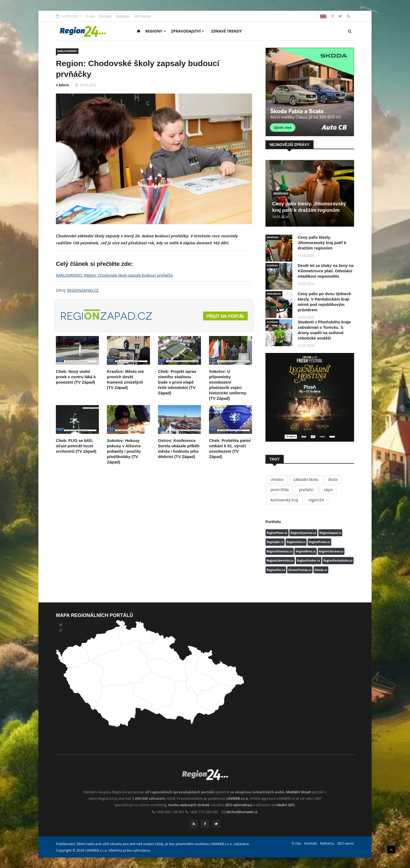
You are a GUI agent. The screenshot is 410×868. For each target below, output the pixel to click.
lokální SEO (286, 805)
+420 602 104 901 (170, 812)
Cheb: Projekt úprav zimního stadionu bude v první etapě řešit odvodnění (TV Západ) (177, 382)
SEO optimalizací (239, 805)
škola (333, 479)
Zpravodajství (188, 31)
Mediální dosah (299, 792)
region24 (316, 500)
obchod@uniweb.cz (242, 812)
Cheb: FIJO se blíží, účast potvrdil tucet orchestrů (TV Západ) (76, 446)
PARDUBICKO (274, 294)
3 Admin (62, 85)
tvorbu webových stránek (189, 805)
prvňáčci (306, 490)
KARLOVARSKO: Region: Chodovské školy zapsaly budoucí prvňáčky (114, 275)
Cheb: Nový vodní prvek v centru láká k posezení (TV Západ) (76, 377)
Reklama (123, 16)
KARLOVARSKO (67, 51)
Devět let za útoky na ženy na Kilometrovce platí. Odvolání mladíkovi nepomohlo (326, 271)
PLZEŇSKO (272, 265)
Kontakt (105, 16)
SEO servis (143, 16)
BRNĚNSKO (281, 194)
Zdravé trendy (226, 31)
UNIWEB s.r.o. (237, 798)
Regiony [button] (156, 31)
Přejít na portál (225, 316)
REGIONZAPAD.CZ (83, 290)
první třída (280, 490)
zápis (328, 490)
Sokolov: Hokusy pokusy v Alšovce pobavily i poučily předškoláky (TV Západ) (124, 451)
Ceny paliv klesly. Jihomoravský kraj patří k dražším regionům (322, 243)
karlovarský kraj (284, 500)
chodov (277, 479)
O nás (90, 16)
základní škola (306, 479)
